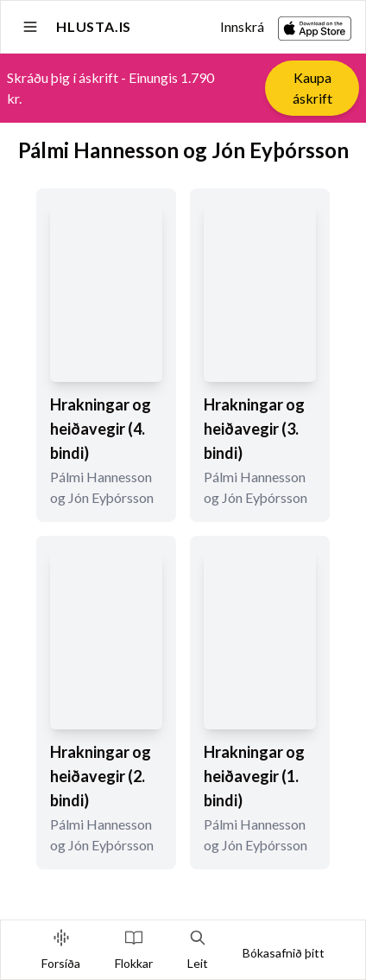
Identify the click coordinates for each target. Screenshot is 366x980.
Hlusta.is (94, 26)
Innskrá (242, 26)
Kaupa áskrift (312, 88)
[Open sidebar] (30, 27)
